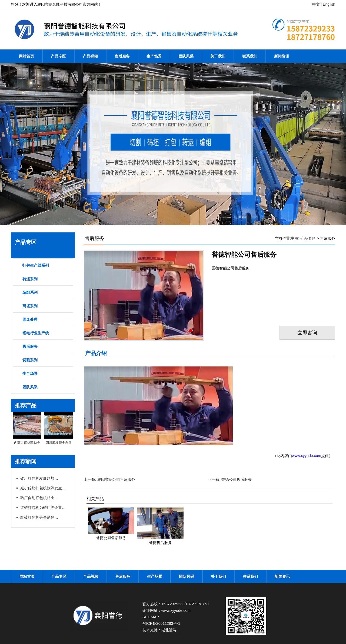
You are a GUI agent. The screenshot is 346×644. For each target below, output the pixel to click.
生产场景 (154, 56)
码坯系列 (30, 306)
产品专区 (58, 56)
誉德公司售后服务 (237, 479)
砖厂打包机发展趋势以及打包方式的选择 (39, 478)
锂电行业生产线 (36, 333)
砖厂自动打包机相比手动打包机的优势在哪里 (39, 498)
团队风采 (186, 56)
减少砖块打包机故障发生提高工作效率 (45, 488)
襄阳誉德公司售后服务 (116, 479)
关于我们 (218, 56)
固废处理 (30, 319)
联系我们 (250, 56)
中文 (316, 4)
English (329, 4)
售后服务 (122, 56)
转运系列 (30, 279)
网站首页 (26, 56)
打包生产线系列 (36, 265)
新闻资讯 (282, 56)
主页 (295, 238)
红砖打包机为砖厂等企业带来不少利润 (45, 508)
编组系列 (30, 292)
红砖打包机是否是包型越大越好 (39, 517)
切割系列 (30, 360)
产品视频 (90, 56)
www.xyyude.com (307, 456)
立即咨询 (307, 333)
